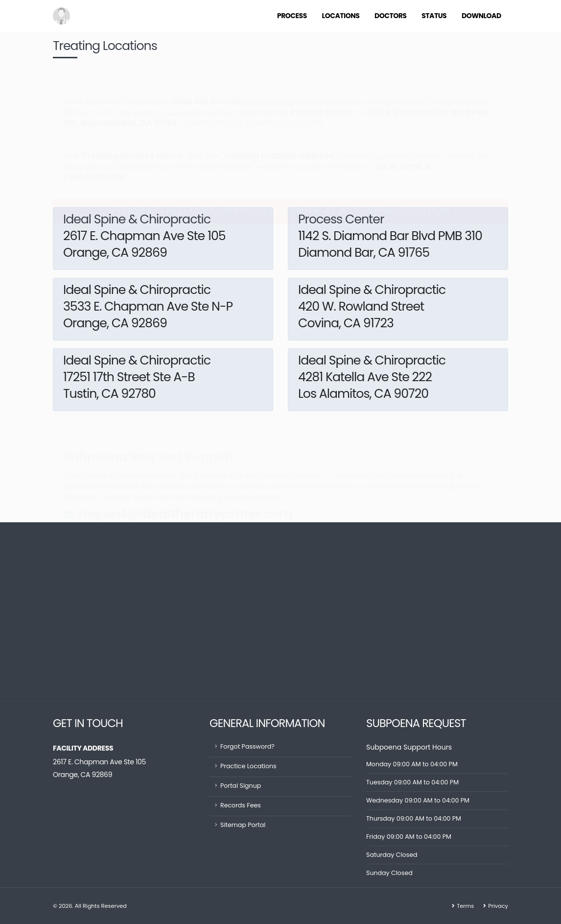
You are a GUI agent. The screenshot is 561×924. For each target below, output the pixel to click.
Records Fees (241, 805)
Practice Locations (248, 766)
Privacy (498, 906)
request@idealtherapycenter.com (185, 490)
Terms (465, 906)
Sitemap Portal (243, 825)
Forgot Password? (247, 746)
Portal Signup (241, 786)
